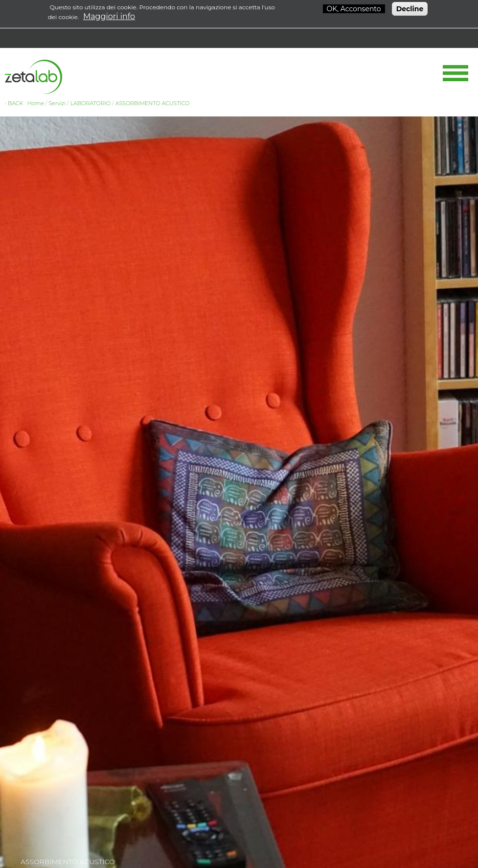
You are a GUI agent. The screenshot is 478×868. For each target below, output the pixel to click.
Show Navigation (455, 73)
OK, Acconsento (354, 7)
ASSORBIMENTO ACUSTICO (153, 103)
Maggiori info (109, 15)
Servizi (57, 103)
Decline (410, 7)
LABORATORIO (91, 103)
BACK (15, 103)
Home (36, 103)
